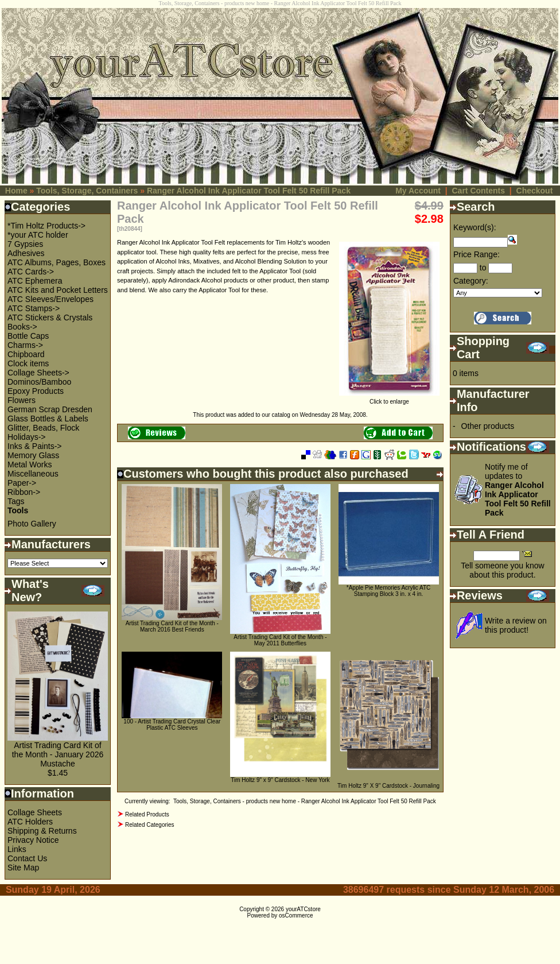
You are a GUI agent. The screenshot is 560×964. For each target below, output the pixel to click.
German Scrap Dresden (50, 409)
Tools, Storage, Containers (87, 191)
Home (16, 191)
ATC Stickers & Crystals (50, 318)
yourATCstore (303, 909)
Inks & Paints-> (35, 446)
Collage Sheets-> (38, 373)
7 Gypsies (25, 244)
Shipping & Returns (42, 831)
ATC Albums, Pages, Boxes (57, 262)
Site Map (23, 868)
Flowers (22, 400)
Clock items (28, 363)
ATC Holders (30, 822)
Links (17, 849)
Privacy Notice (33, 840)
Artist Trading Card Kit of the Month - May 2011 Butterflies (280, 640)
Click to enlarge (389, 399)
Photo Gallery (32, 524)
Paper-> (22, 483)
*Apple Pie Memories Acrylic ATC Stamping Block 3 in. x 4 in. (389, 591)
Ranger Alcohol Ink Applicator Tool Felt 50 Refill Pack (249, 191)
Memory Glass (33, 455)
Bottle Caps (28, 336)
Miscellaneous (33, 474)
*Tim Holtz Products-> (46, 226)
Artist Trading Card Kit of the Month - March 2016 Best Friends (172, 626)
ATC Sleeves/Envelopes (50, 299)
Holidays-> (27, 437)
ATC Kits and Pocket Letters (58, 290)
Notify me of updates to (518, 490)
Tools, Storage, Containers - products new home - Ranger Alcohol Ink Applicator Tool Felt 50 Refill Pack (305, 801)
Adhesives (26, 253)
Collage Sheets (35, 812)
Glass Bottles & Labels (48, 419)
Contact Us (27, 858)
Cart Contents (478, 191)
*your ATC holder (38, 235)
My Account (418, 191)
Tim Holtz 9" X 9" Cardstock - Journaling (388, 786)
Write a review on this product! (516, 625)
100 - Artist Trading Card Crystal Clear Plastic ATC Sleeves (172, 725)
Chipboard (26, 354)
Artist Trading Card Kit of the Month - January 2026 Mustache (58, 754)
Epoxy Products (36, 391)
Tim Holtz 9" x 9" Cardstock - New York (280, 780)
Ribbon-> (24, 492)
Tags (16, 501)
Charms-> (25, 345)
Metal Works (30, 464)
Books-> (22, 327)
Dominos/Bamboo (39, 382)
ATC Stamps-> (34, 308)
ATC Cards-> (31, 272)
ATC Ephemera (35, 281)
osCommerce (296, 915)
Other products (488, 426)
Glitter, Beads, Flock (43, 428)
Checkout (535, 191)
